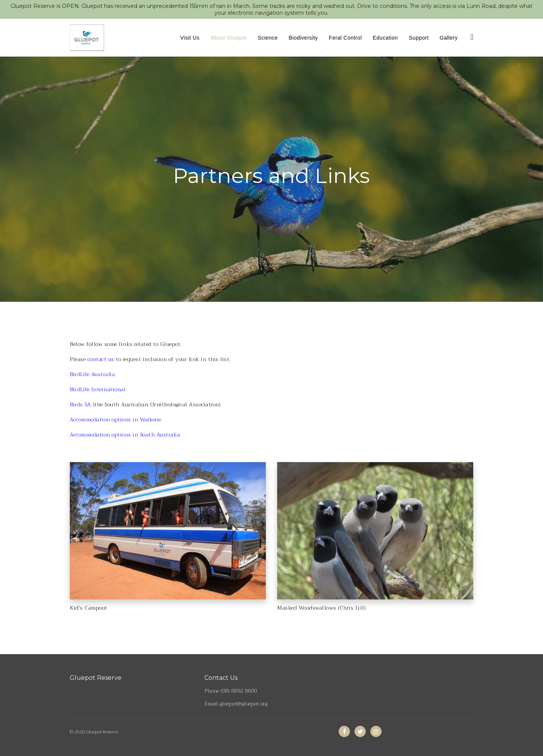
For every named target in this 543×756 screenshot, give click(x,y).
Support (419, 38)
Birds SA (80, 404)
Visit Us (190, 38)
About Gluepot (229, 38)
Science (268, 38)
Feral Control (345, 38)
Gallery (449, 38)
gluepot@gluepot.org (243, 704)
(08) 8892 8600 (239, 691)
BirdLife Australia (92, 374)
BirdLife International (98, 389)
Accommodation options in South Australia (125, 435)
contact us (101, 359)
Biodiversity (303, 38)
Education (386, 38)
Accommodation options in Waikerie (116, 419)
